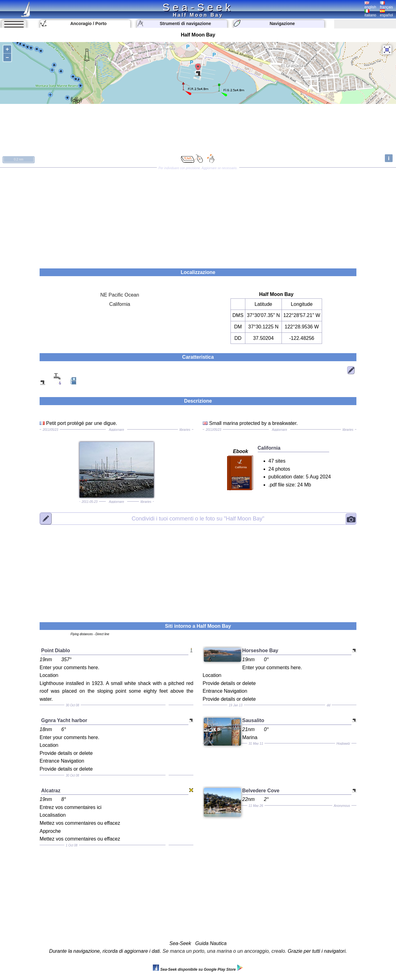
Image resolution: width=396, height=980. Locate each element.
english (370, 5)
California (120, 304)
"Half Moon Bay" (198, 518)
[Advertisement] (198, 216)
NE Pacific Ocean (120, 295)
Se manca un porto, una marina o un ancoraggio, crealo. (224, 951)
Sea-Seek (198, 7)
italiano (370, 13)
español (386, 13)
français (386, 5)
